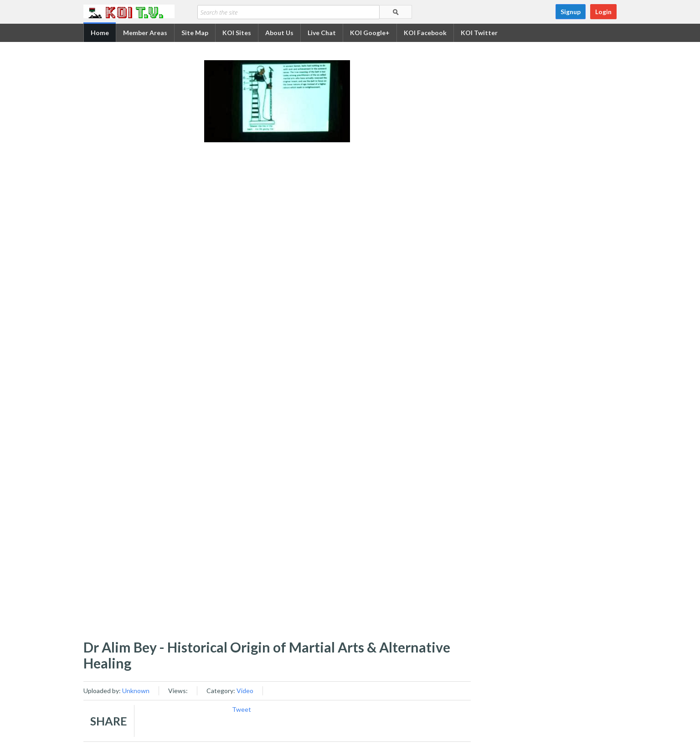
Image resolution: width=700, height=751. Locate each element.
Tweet (242, 709)
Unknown (136, 691)
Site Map (195, 33)
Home (100, 33)
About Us (279, 33)
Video (245, 691)
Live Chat (322, 33)
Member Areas (145, 33)
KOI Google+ (370, 33)
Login (603, 12)
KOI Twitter (479, 33)
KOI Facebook (425, 33)
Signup (571, 12)
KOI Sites (237, 33)
